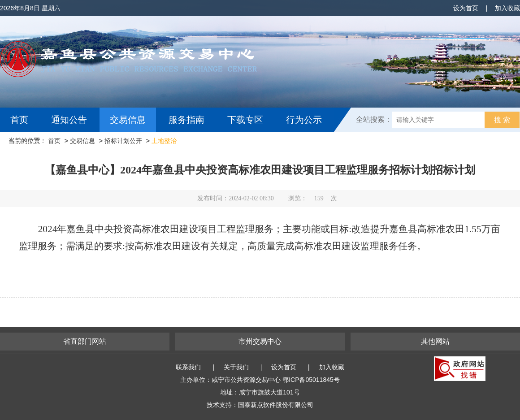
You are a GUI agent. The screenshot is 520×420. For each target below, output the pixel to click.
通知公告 (69, 120)
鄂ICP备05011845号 (311, 380)
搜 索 (502, 120)
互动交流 (30, 144)
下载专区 (245, 120)
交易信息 (128, 120)
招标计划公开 (123, 141)
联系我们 (188, 367)
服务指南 (186, 120)
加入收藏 (507, 8)
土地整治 (164, 141)
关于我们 (236, 367)
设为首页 (466, 8)
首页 (19, 120)
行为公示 (304, 120)
